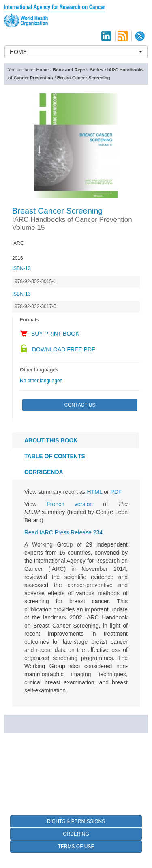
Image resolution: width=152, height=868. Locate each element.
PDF (116, 492)
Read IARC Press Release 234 (63, 532)
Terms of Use (76, 847)
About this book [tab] (51, 440)
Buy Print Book (55, 334)
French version (70, 504)
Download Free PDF (64, 349)
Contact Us (80, 405)
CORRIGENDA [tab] (44, 472)
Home (43, 70)
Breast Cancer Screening (84, 78)
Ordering (76, 834)
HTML (95, 492)
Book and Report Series (78, 70)
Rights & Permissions (76, 821)
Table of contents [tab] (55, 456)
